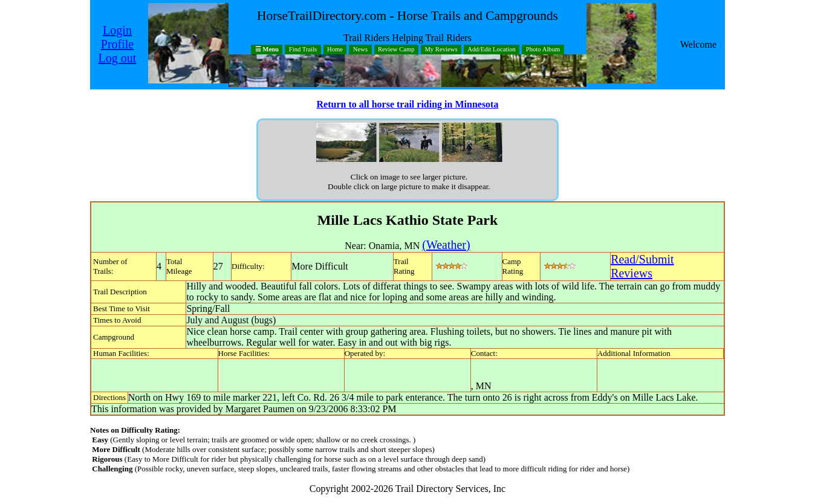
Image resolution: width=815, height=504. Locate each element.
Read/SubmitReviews (642, 266)
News (360, 50)
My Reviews (441, 50)
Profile (117, 44)
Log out (118, 58)
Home (335, 50)
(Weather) (446, 245)
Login (117, 30)
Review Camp (396, 50)
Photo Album (543, 50)
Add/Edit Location (492, 50)
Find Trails (303, 50)
